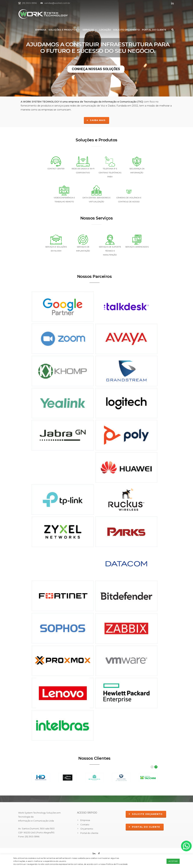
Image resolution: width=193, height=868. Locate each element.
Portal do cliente (154, 30)
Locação (105, 30)
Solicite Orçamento (126, 30)
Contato (85, 824)
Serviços (90, 30)
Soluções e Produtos (64, 30)
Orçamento (87, 829)
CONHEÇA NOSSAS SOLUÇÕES (96, 69)
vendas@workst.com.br (57, 3)
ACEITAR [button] (173, 861)
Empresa (41, 30)
